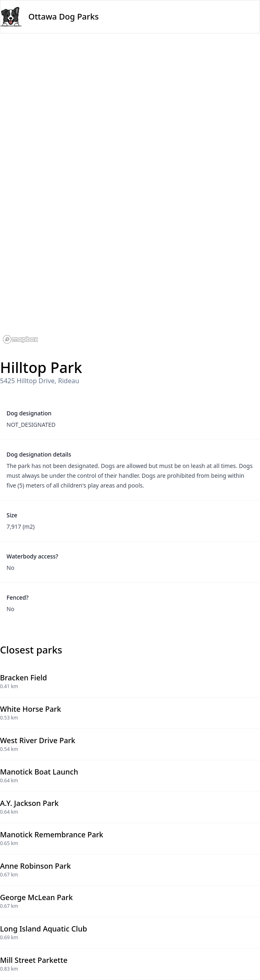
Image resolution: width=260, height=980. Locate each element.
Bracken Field (23, 678)
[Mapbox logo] (20, 339)
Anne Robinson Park (35, 866)
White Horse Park (31, 709)
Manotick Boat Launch (39, 772)
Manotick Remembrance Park (52, 834)
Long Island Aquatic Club (44, 929)
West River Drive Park (38, 740)
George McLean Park (36, 897)
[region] (130, 190)
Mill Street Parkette (34, 960)
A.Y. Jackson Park (29, 803)
